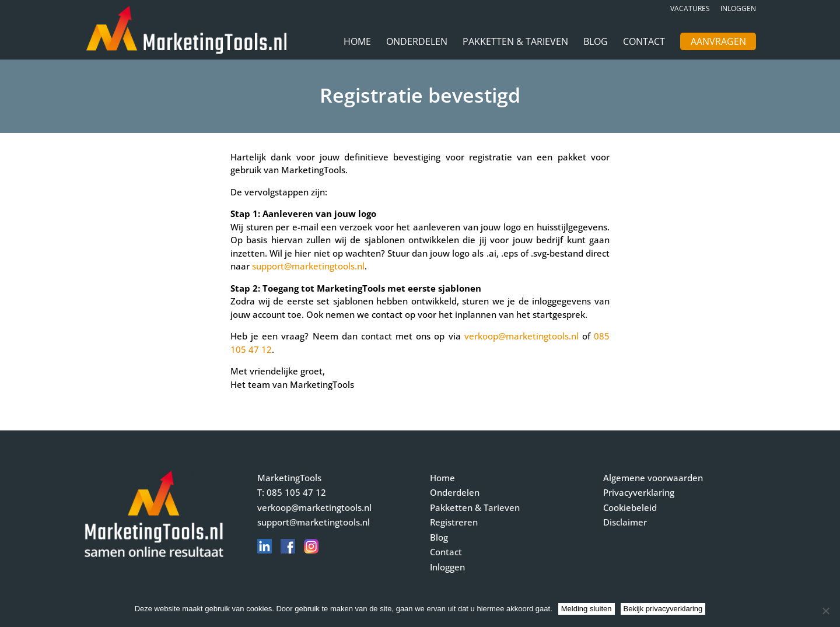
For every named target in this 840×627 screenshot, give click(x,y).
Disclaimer (625, 522)
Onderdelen (417, 43)
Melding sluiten (587, 609)
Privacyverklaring (639, 492)
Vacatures (690, 9)
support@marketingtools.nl (308, 266)
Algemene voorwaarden (653, 478)
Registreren (454, 522)
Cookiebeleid (630, 507)
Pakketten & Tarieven (515, 43)
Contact (644, 43)
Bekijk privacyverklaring (663, 609)
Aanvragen (718, 43)
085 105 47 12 (296, 492)
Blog (596, 43)
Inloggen (738, 9)
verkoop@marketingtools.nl (521, 336)
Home (357, 43)
